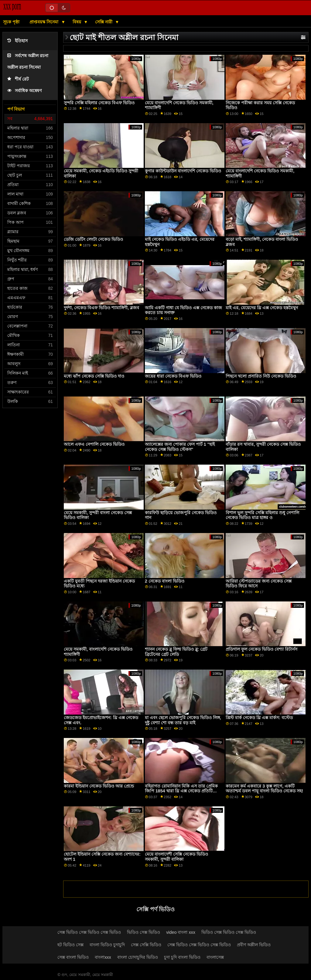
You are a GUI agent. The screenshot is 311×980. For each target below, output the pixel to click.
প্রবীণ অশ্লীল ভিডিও (254, 945)
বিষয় (77, 22)
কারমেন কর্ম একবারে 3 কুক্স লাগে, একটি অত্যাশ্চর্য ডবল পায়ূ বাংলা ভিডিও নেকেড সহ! (264, 789)
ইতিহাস (17, 41)
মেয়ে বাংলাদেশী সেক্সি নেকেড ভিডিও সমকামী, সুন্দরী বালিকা (176, 857)
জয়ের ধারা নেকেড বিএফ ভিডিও (173, 376)
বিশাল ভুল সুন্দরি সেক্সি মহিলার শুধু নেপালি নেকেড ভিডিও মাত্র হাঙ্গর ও (262, 515)
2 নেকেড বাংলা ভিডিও (165, 581)
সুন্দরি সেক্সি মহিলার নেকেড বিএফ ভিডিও (99, 103)
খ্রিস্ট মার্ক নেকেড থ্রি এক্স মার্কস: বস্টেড (259, 718)
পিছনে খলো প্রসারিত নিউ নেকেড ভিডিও (261, 376)
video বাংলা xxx (181, 932)
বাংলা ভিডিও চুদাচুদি (107, 945)
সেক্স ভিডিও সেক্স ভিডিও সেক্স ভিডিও (89, 932)
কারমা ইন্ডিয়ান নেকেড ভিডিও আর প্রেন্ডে (99, 786)
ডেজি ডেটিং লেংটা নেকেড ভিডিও (93, 239)
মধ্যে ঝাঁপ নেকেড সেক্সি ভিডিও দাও (94, 376)
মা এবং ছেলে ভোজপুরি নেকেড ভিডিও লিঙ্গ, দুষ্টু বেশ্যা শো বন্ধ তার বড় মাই (183, 720)
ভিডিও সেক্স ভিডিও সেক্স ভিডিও (229, 932)
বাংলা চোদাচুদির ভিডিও (138, 957)
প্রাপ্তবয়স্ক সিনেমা (44, 22)
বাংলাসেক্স (215, 957)
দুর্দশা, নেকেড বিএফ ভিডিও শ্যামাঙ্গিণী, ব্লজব (101, 308)
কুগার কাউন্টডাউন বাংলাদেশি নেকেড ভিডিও (183, 171)
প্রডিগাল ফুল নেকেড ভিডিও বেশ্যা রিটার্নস (261, 649)
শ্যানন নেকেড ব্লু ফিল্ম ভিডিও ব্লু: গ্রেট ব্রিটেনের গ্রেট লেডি (176, 652)
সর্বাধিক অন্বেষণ (24, 91)
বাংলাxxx (103, 957)
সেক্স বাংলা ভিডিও (73, 957)
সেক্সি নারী (104, 22)
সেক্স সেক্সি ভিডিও (146, 945)
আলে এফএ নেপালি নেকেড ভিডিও (94, 444)
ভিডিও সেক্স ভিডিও (144, 932)
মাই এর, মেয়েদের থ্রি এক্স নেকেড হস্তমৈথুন (262, 308)
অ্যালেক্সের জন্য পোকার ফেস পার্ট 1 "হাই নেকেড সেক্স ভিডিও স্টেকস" (180, 447)
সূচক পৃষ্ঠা (11, 22)
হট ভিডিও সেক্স (70, 945)
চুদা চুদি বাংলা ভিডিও (182, 957)
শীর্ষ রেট (18, 79)
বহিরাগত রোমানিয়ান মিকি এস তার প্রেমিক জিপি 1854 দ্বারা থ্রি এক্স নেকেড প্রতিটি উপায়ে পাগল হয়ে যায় (181, 791)
